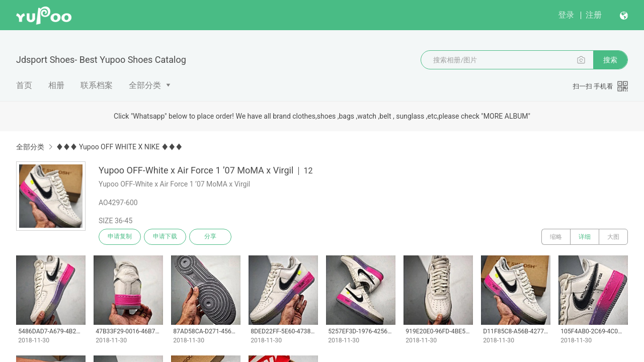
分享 (210, 237)
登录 (566, 15)
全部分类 (145, 85)
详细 (585, 237)
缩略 (556, 237)
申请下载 (165, 237)
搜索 (610, 60)
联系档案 (97, 85)
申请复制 (120, 237)
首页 (24, 85)
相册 (56, 85)
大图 (613, 237)
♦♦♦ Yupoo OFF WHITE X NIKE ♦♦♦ (119, 147)
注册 (594, 15)
